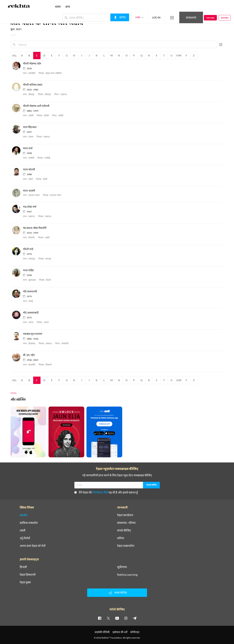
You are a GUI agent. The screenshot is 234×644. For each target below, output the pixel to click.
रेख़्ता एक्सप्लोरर (126, 546)
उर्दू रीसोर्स (25, 538)
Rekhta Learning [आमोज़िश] (127, 575)
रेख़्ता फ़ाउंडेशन (125, 515)
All (14, 55)
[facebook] (100, 618)
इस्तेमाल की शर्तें (120, 632)
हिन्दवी (23, 567)
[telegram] (135, 618)
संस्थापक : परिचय (126, 523)
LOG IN (156, 17)
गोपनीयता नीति (100, 492)
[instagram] (126, 618)
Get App (210, 18)
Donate (191, 17)
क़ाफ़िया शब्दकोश (29, 523)
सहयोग (24, 515)
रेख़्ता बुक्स (25, 582)
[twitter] (108, 618)
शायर (58, 6)
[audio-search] (120, 17)
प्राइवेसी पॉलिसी (102, 632)
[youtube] (117, 618)
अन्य (67, 6)
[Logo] (19, 7)
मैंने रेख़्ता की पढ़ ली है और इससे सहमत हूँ (106, 492)
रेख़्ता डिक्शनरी (28, 575)
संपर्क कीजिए (124, 530)
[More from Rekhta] (172, 18)
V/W (179, 55)
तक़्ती (23, 530)
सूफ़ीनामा (122, 567)
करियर (121, 538)
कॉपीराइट (135, 632)
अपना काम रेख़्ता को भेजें (33, 546)
